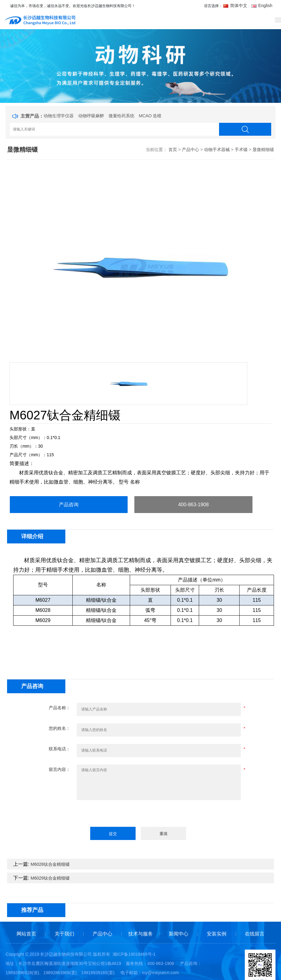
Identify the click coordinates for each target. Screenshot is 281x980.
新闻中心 (179, 934)
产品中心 (191, 150)
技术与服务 (140, 934)
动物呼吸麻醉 (91, 116)
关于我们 (64, 934)
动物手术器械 (217, 150)
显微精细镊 (263, 150)
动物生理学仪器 (59, 116)
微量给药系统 (121, 116)
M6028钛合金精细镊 (50, 864)
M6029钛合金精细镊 (50, 878)
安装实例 (217, 934)
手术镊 (241, 150)
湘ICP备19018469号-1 (134, 954)
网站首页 (26, 934)
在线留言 (255, 934)
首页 (173, 150)
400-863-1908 (194, 505)
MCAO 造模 (150, 116)
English (262, 6)
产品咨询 (69, 505)
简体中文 (236, 6)
